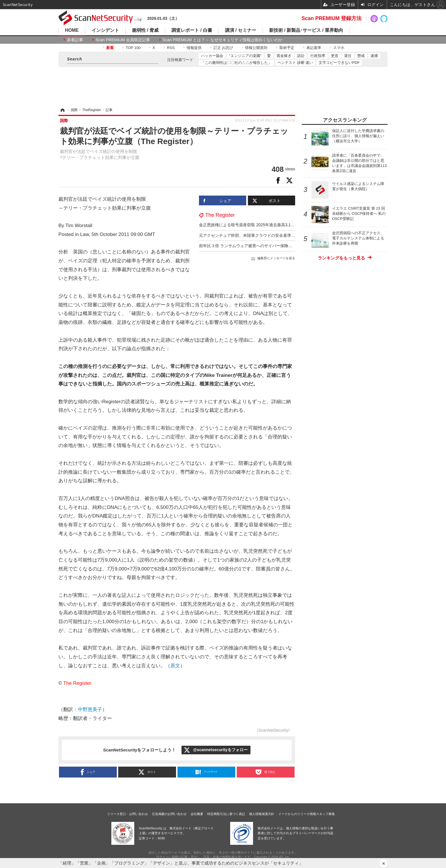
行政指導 (318, 56)
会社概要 (197, 814)
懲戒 (361, 56)
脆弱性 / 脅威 (145, 30)
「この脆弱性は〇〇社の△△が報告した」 (236, 63)
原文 (175, 666)
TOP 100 (133, 48)
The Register (220, 215)
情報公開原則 (256, 48)
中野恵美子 (90, 709)
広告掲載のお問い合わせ (169, 814)
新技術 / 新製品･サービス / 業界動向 (306, 30)
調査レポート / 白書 (192, 30)
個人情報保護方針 (262, 814)
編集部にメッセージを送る (276, 258)
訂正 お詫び (223, 48)
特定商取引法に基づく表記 (226, 814)
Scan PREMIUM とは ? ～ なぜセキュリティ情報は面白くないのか (223, 40)
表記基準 (314, 48)
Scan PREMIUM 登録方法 (331, 18)
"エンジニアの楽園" (245, 56)
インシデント (105, 30)
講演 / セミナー (241, 30)
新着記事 (75, 40)
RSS (171, 48)
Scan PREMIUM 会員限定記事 (123, 40)
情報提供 (194, 48)
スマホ (339, 48)
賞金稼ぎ (284, 56)
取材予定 (287, 48)
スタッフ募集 (325, 814)
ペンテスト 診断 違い (295, 63)
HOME (72, 30)
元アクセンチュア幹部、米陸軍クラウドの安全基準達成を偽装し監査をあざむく (271, 235)
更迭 (335, 56)
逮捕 (374, 56)
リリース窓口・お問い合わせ (128, 814)
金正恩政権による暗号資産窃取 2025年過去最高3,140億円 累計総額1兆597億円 (270, 225)
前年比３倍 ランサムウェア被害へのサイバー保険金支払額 (252, 246)
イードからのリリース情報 (297, 814)
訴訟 (301, 56)
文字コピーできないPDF (339, 63)
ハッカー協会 (212, 56)
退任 (348, 56)
